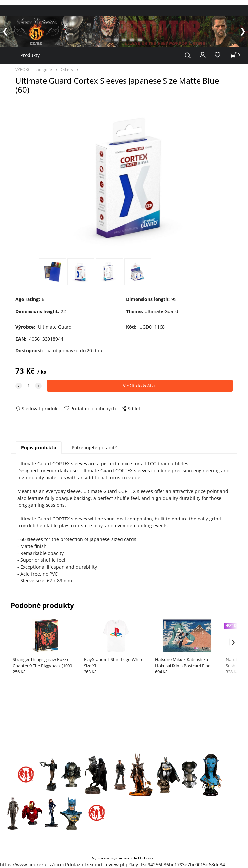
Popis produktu (39, 448)
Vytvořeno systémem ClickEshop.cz (124, 858)
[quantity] (29, 386)
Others (67, 69)
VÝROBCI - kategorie (34, 69)
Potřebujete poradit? (94, 448)
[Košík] (235, 55)
